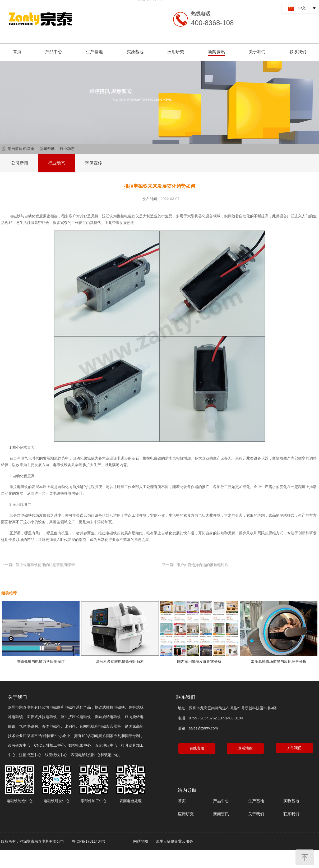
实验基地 (135, 52)
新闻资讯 (216, 52)
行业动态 (67, 149)
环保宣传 (94, 163)
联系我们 (298, 52)
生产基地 (94, 52)
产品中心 (54, 52)
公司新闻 (20, 163)
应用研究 (176, 52)
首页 (17, 52)
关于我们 (257, 52)
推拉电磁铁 (126, 216)
